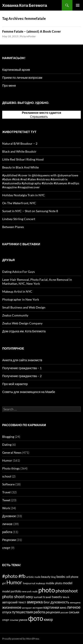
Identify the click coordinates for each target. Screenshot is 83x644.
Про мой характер (15, 384)
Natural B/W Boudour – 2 (20, 143)
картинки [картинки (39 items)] (51, 607)
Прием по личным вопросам (22, 78)
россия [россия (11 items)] (64, 612)
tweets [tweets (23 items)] (57, 597)
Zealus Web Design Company (22, 323)
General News (12, 452)
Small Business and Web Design (24, 307)
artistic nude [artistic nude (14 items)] (33, 577)
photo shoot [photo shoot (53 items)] (14, 596)
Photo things (11, 468)
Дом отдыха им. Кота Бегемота (24, 331)
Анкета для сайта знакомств (22, 360)
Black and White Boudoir (19, 151)
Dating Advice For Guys (18, 272)
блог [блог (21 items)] (47, 602)
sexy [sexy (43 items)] (29, 597)
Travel (6, 492)
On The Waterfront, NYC (19, 203)
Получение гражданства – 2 (22, 376)
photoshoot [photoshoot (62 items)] (67, 591)
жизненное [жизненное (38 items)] (12, 607)
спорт (6, 548)
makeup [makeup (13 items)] (41, 583)
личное (7, 524)
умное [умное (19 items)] (23, 620)
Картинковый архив (16, 70)
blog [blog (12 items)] (53, 577)
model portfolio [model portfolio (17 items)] (12, 591)
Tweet (6, 500)
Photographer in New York (21, 299)
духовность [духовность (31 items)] (60, 602)
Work (6, 508)
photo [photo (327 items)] (47, 590)
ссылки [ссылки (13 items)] (14, 620)
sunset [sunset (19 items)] (38, 597)
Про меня (9, 85)
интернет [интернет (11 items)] (27, 608)
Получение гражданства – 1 (22, 368)
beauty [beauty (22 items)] (46, 577)
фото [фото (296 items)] (36, 618)
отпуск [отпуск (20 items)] (7, 612)
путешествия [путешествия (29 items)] (22, 612)
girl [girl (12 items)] (4, 583)
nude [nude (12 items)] (35, 591)
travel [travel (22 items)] (47, 597)
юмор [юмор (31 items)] (48, 619)
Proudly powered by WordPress (21, 639)
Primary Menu (78, 5)
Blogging (8, 437)
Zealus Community (15, 315)
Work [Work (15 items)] (66, 597)
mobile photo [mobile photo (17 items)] (54, 583)
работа (7, 532)
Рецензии (9, 540)
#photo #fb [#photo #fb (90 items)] (14, 576)
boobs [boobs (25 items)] (61, 577)
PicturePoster (28, 36)
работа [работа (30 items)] (39, 612)
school (7, 476)
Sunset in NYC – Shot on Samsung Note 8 (30, 211)
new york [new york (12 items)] (27, 591)
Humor (7, 460)
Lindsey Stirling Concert (19, 219)
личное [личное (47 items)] (74, 607)
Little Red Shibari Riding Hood (23, 159)
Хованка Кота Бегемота (25, 5)
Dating (7, 445)
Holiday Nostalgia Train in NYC (24, 195)
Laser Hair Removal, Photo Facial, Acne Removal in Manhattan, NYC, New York (37, 282)
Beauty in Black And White (20, 167)
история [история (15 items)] (38, 608)
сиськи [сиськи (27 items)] (74, 612)
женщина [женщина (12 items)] (75, 602)
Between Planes (13, 227)
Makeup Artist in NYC (17, 291)
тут (51, 117)
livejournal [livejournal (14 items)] (29, 583)
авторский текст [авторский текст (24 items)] (14, 602)
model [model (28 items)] (68, 583)
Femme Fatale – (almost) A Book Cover (32, 31)
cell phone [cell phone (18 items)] (72, 577)
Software (8, 484)
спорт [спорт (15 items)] (6, 620)
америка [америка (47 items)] (35, 602)
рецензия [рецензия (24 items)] (53, 612)
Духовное (9, 516)
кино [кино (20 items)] (63, 607)
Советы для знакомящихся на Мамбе (29, 392)
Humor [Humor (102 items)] (14, 582)
